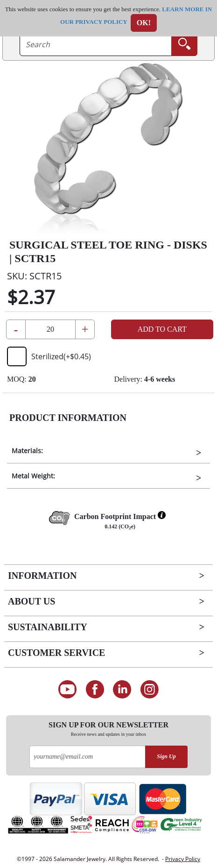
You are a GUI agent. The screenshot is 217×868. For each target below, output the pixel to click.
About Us (31, 601)
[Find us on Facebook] (95, 690)
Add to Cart (162, 329)
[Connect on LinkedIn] (122, 690)
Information (42, 576)
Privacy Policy (183, 859)
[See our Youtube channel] (67, 690)
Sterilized (49, 356)
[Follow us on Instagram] (150, 690)
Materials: (27, 451)
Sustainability (48, 627)
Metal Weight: (33, 476)
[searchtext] (96, 44)
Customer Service (56, 653)
